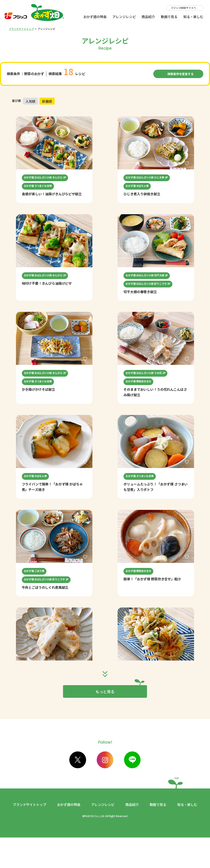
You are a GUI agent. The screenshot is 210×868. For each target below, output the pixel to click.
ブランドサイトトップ (21, 29)
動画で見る (169, 17)
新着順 (47, 101)
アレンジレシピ (124, 17)
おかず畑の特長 (95, 17)
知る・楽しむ (193, 17)
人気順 (30, 101)
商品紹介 (148, 17)
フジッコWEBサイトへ (183, 8)
